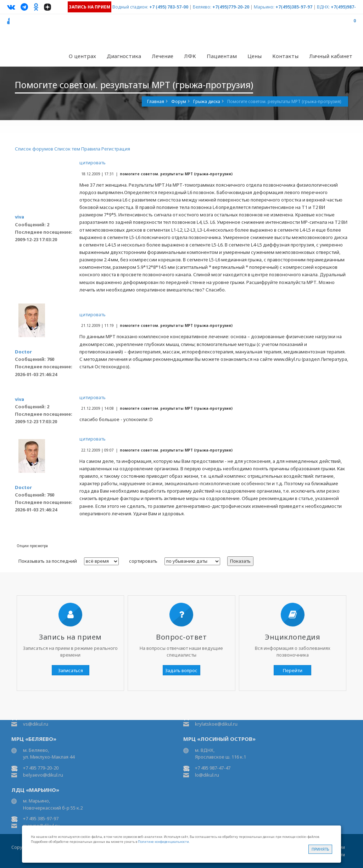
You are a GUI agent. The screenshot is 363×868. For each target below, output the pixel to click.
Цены (255, 56)
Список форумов (34, 149)
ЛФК (190, 56)
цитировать (93, 163)
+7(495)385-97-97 (294, 7)
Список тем (67, 149)
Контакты (285, 56)
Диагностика (124, 56)
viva (19, 217)
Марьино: (264, 7)
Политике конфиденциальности (163, 842)
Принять (320, 849)
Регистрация (116, 149)
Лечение (163, 56)
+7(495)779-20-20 (231, 7)
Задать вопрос (181, 670)
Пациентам (222, 56)
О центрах (82, 56)
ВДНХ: (323, 7)
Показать (240, 561)
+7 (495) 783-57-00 (169, 7)
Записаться (71, 670)
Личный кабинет (331, 56)
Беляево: (202, 7)
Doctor (23, 352)
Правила (91, 149)
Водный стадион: (130, 7)
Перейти (293, 670)
